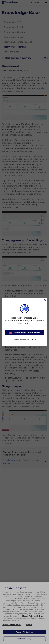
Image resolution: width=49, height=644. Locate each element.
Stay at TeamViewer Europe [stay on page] (25, 339)
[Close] (45, 300)
